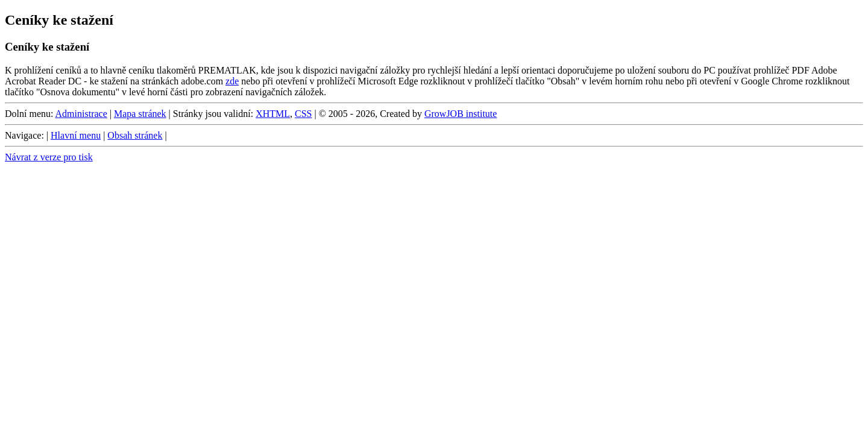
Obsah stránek (135, 135)
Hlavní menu (76, 135)
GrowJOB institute (461, 114)
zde (232, 81)
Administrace (81, 114)
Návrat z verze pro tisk (49, 157)
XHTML (273, 114)
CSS (303, 114)
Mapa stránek (140, 114)
